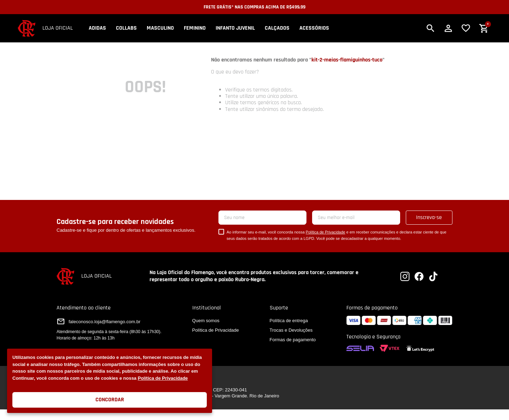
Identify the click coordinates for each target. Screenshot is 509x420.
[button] (431, 28)
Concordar (110, 400)
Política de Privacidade (163, 378)
